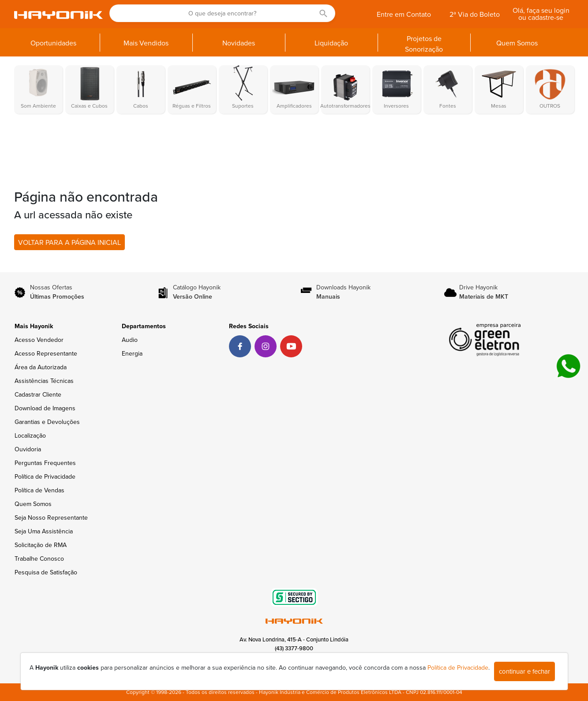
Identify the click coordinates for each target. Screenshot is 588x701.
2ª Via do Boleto (475, 15)
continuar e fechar (524, 671)
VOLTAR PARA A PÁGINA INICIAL (69, 243)
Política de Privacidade (45, 477)
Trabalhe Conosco (39, 559)
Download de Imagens (45, 408)
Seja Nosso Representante (51, 518)
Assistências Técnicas (44, 381)
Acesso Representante (46, 354)
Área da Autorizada (41, 367)
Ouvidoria (28, 449)
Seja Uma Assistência (44, 531)
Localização (30, 436)
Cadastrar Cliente (38, 395)
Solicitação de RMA (41, 545)
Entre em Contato (404, 15)
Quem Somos (33, 504)
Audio (130, 340)
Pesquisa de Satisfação (46, 572)
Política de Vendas (39, 490)
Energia (132, 354)
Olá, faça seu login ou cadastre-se (541, 14)
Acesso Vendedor (39, 340)
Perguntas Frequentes (45, 463)
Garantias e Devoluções (47, 422)
